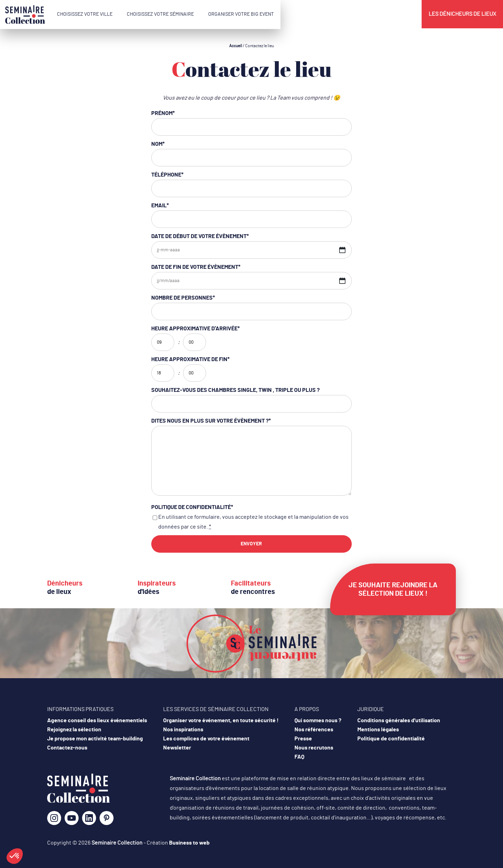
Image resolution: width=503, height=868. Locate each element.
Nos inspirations (183, 730)
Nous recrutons (314, 748)
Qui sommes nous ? (318, 720)
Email (160, 206)
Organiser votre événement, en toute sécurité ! (221, 720)
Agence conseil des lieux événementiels (97, 720)
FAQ (299, 757)
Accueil (236, 46)
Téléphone (167, 175)
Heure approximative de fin (190, 359)
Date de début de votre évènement (200, 236)
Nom (158, 144)
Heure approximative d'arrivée (195, 329)
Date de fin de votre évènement (196, 267)
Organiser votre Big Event (241, 14)
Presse (303, 739)
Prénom (163, 113)
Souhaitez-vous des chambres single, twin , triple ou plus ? (235, 390)
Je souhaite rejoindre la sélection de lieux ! (393, 589)
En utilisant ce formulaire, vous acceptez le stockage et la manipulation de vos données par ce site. (253, 522)
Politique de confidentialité (192, 507)
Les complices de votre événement (206, 739)
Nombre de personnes (183, 298)
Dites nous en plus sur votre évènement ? (211, 421)
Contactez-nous (67, 748)
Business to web (189, 843)
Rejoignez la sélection (74, 730)
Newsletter (177, 748)
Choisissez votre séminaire (160, 14)
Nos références (314, 730)
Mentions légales (378, 730)
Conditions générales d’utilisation (399, 720)
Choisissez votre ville (85, 14)
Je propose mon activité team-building (95, 739)
